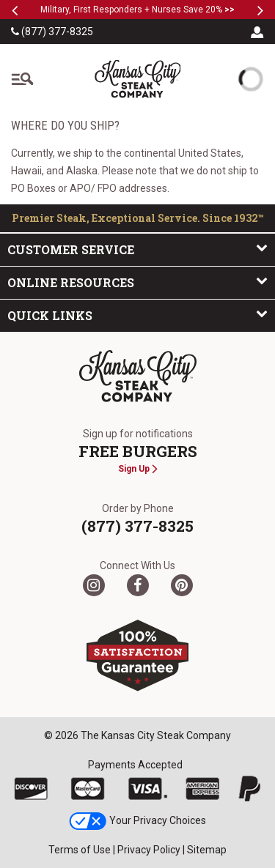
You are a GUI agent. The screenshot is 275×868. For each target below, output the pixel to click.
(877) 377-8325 (52, 31)
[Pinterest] (182, 585)
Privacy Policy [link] (149, 850)
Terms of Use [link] (80, 850)
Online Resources (137, 282)
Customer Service (137, 249)
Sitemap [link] (207, 850)
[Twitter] (94, 585)
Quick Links (137, 315)
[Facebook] (138, 585)
